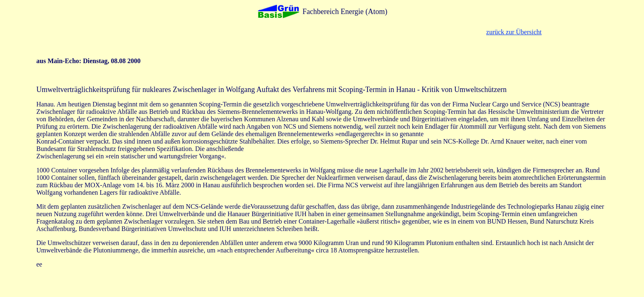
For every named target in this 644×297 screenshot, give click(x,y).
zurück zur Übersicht (514, 32)
